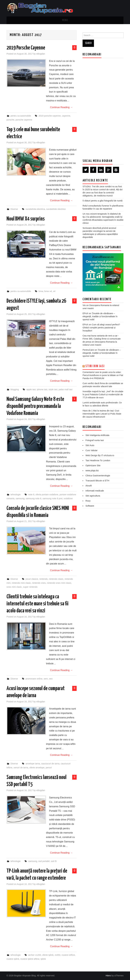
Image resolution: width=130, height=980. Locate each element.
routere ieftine (68, 955)
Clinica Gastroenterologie (98, 476)
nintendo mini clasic (21, 583)
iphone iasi (42, 389)
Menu (65, 20)
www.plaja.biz (92, 471)
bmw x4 (48, 291)
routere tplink (13, 959)
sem (46, 679)
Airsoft (89, 486)
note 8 (31, 495)
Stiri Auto (90, 445)
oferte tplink (48, 955)
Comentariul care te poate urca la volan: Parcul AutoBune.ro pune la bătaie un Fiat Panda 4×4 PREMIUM (103, 375)
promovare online (34, 679)
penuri (49, 768)
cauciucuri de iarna (50, 764)
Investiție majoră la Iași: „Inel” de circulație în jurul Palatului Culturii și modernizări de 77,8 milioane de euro (103, 394)
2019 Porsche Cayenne (26, 48)
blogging (15, 389)
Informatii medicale (95, 491)
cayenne (66, 116)
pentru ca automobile (21, 116)
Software (90, 506)
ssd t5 (54, 861)
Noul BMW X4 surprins (26, 219)
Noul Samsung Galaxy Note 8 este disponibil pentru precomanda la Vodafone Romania (35, 406)
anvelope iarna (33, 764)
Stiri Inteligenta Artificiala (97, 435)
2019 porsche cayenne (50, 116)
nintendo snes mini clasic (59, 583)
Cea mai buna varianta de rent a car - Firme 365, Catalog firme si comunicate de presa (102, 339)
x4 (54, 291)
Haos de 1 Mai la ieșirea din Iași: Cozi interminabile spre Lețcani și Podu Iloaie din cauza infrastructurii (102, 414)
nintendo (43, 579)
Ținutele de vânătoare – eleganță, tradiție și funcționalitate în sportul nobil (100, 316)
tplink (43, 959)
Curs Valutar (91, 450)
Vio (84, 305)
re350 (58, 955)
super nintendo (30, 587)
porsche (10, 120)
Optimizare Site (93, 465)
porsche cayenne (24, 120)
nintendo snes (39, 583)
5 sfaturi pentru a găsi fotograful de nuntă (102, 201)
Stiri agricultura (93, 496)
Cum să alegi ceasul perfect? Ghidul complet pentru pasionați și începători (101, 328)
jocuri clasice (32, 579)
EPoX (85, 313)
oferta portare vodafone (47, 495)
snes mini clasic (14, 587)
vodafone (68, 498)
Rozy (88, 501)
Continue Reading (61, 107)
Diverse (14, 209)
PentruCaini (88, 350)
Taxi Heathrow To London (98, 460)
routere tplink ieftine (30, 959)
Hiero (108, 976)
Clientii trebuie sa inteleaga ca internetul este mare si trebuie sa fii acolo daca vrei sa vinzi (37, 604)
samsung (20, 498)
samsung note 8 (33, 498)
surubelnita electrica (35, 209)
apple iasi (31, 389)
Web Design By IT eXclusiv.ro (100, 455)
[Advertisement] (105, 106)
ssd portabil (44, 861)
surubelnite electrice (56, 209)
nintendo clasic (56, 579)
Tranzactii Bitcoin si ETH (97, 481)
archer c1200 (35, 955)
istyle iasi (53, 389)
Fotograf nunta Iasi (95, 440)
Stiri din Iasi (95, 366)
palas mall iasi (66, 389)
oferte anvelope (37, 768)
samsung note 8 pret (53, 498)
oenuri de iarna (21, 768)
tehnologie (16, 495)
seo (51, 679)
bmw (41, 291)
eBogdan (41, 54)
